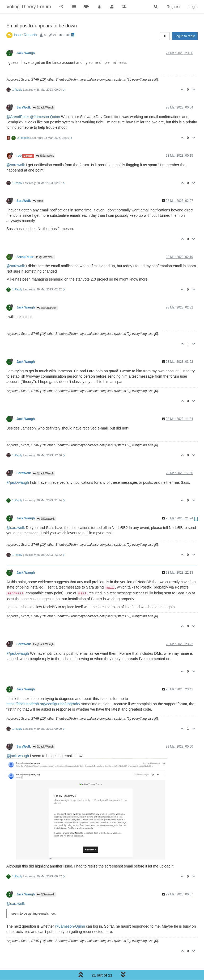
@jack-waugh (18, 482)
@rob (38, 201)
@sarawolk (16, 165)
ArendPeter (25, 257)
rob (19, 156)
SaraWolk (24, 107)
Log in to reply (185, 36)
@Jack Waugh (43, 108)
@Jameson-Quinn (45, 117)
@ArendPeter (18, 117)
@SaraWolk (45, 156)
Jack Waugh (26, 53)
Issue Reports (25, 35)
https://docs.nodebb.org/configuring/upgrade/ (43, 704)
